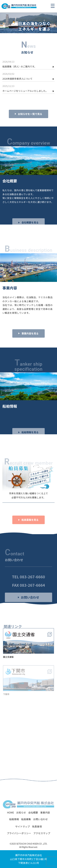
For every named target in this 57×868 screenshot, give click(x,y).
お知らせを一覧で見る (30, 120)
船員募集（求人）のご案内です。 (19, 66)
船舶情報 (14, 819)
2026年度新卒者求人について (17, 79)
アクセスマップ (42, 833)
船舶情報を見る (30, 438)
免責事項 (37, 826)
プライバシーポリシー (19, 833)
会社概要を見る (30, 228)
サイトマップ (22, 826)
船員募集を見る (30, 526)
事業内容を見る (30, 339)
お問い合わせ (30, 603)
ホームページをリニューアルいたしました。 (25, 91)
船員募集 (26, 819)
